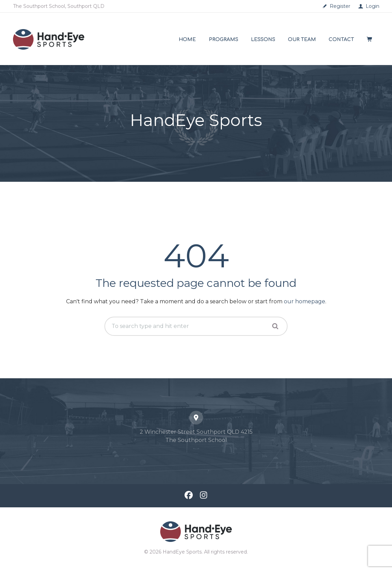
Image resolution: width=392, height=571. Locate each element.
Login (372, 6)
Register (340, 6)
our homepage (305, 301)
